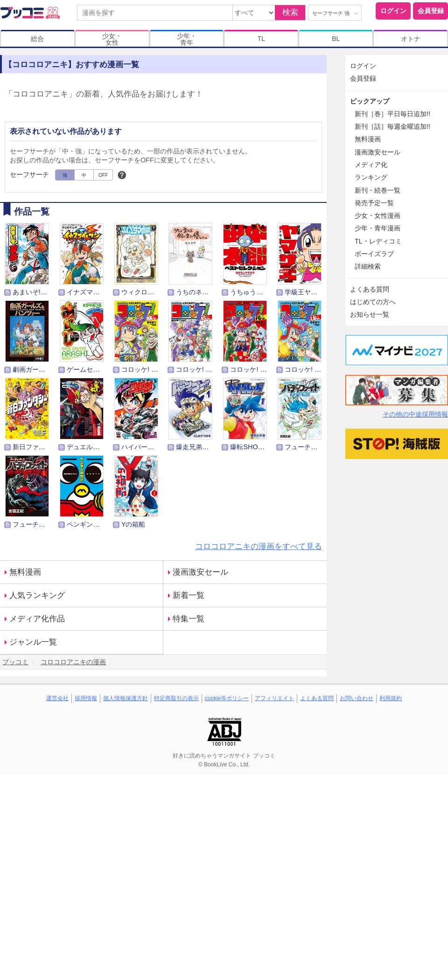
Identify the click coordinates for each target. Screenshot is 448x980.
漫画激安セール (200, 572)
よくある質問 (370, 289)
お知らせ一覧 (370, 314)
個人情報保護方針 (126, 698)
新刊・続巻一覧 (378, 190)
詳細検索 (368, 266)
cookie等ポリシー (227, 698)
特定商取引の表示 (176, 698)
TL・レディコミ (378, 241)
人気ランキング (37, 595)
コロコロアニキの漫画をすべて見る (259, 546)
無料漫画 (25, 572)
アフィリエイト (274, 698)
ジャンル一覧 (33, 642)
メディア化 (371, 165)
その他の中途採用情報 (415, 414)
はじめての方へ (373, 302)
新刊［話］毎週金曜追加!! (392, 126)
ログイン (393, 11)
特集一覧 (189, 619)
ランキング (371, 177)
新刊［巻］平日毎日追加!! (392, 114)
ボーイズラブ (374, 254)
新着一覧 (189, 595)
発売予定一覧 (374, 203)
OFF (103, 175)
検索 (290, 12)
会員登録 (431, 11)
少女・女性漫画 (378, 215)
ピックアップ (370, 101)
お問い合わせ (357, 698)
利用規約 (391, 698)
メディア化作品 (37, 619)
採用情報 (86, 698)
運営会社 (57, 698)
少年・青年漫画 (378, 228)
